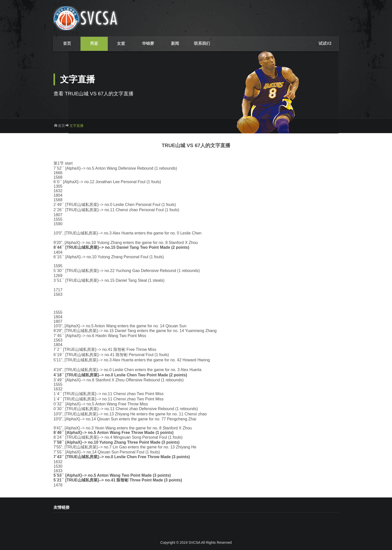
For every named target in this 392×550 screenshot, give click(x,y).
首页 (61, 126)
